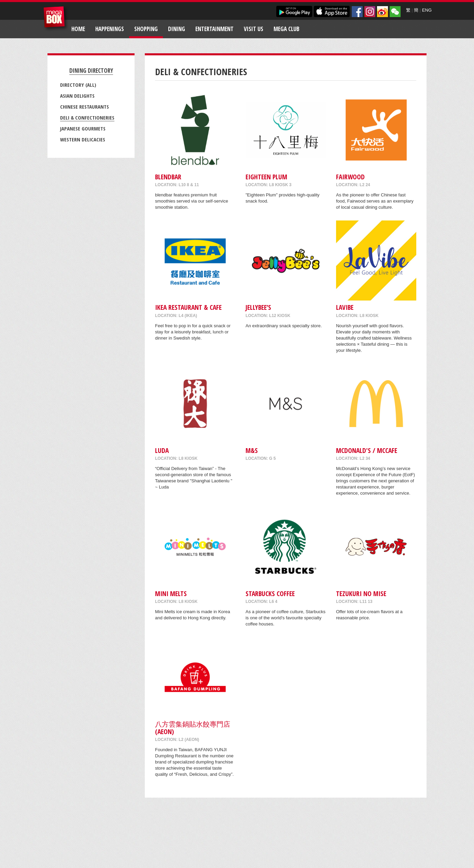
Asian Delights (77, 96)
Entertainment (214, 29)
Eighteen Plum (266, 177)
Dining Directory (91, 71)
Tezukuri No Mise (361, 594)
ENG (427, 10)
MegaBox (56, 19)
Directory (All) (78, 85)
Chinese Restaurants (85, 107)
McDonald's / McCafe (367, 450)
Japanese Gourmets (83, 128)
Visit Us (254, 29)
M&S (252, 450)
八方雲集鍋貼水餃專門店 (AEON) (193, 728)
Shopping (146, 29)
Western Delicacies (83, 139)
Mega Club (287, 29)
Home (78, 29)
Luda (162, 450)
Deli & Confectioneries (87, 118)
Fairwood (350, 177)
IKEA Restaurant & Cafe (188, 307)
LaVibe (345, 307)
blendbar (168, 177)
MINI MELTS (171, 594)
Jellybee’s (258, 307)
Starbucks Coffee (270, 594)
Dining (177, 29)
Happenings (110, 29)
